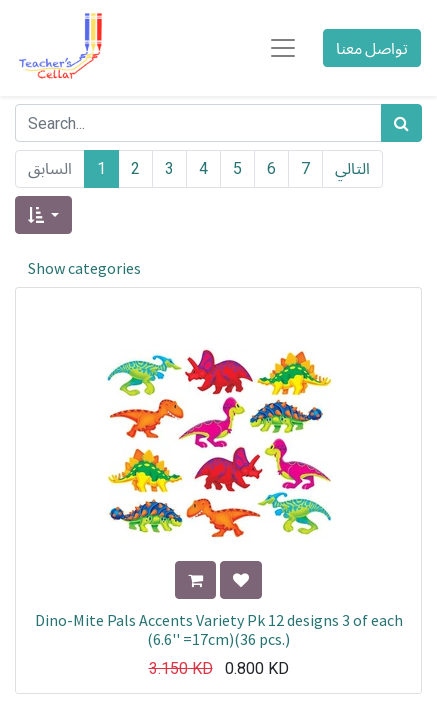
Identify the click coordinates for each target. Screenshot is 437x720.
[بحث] (401, 123)
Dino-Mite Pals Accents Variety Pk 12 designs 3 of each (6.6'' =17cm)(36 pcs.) (219, 629)
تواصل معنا (372, 48)
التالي (352, 168)
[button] (43, 215)
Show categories (84, 268)
